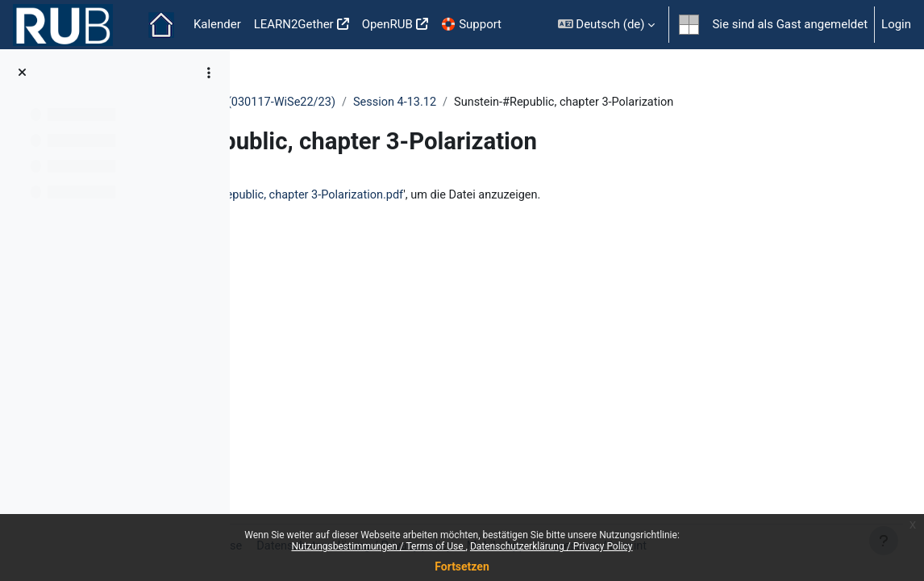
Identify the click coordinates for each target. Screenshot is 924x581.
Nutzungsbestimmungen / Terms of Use (378, 546)
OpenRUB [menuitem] (387, 24)
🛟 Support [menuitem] (471, 24)
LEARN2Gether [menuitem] (294, 24)
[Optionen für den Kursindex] (209, 73)
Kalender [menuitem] (217, 24)
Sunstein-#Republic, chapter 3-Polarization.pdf (517, 214)
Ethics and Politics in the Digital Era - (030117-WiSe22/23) (416, 102)
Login (896, 24)
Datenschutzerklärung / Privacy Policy (551, 546)
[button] (607, 25)
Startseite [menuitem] (161, 25)
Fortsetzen (462, 566)
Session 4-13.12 (632, 102)
